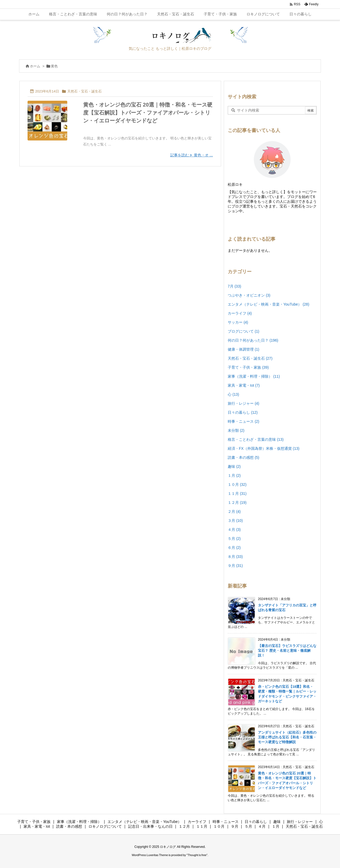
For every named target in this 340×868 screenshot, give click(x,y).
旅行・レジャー (243, 403)
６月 (234, 548)
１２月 (237, 503)
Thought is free (197, 855)
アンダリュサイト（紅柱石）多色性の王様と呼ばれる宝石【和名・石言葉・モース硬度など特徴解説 (287, 737)
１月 (234, 475)
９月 (235, 566)
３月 (235, 521)
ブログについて (243, 331)
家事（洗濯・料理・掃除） (254, 376)
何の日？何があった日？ (253, 340)
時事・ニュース (243, 421)
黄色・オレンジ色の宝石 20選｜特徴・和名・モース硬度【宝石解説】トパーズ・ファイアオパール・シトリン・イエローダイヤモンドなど (148, 113)
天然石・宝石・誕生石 (84, 91)
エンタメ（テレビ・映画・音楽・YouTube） (269, 304)
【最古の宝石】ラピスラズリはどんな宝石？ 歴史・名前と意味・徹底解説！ (287, 651)
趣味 (234, 466)
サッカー (238, 322)
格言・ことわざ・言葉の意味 (256, 439)
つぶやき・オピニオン (249, 295)
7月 (234, 286)
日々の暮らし (243, 412)
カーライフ (240, 313)
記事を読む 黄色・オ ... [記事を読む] (192, 155)
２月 (234, 512)
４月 (234, 530)
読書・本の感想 (243, 457)
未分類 (236, 430)
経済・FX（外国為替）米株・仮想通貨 (264, 448)
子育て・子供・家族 (248, 367)
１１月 (237, 494)
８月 (235, 557)
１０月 (237, 484)
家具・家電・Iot (244, 385)
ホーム (35, 66)
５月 (234, 539)
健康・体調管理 (243, 349)
